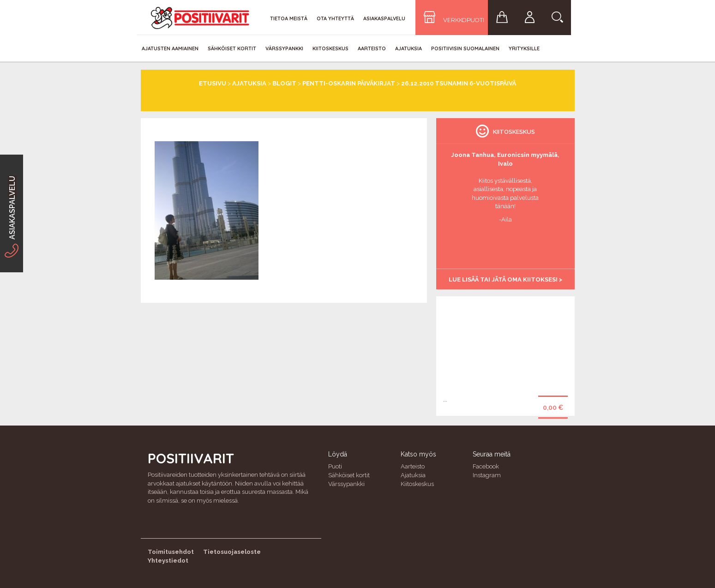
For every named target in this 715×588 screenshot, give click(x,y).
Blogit (284, 83)
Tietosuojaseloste (232, 552)
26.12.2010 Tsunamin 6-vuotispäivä (459, 83)
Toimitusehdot (171, 552)
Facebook (486, 466)
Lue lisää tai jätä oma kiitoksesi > (505, 279)
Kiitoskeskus (330, 48)
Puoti (335, 466)
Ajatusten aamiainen (170, 48)
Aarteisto (372, 48)
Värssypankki (284, 48)
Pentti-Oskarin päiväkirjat (349, 83)
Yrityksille (524, 48)
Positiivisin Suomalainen (465, 48)
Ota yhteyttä (335, 18)
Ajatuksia (409, 48)
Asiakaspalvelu (384, 18)
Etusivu (213, 83)
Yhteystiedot (168, 561)
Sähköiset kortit (232, 48)
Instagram (487, 475)
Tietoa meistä (289, 18)
